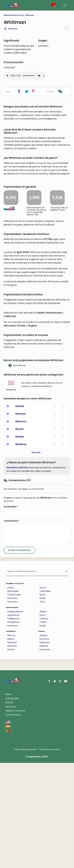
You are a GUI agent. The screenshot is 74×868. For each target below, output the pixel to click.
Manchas (12, 751)
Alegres (43, 717)
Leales (43, 731)
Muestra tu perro (15, 816)
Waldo (20, 542)
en (9, 827)
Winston (21, 526)
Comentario (12, 626)
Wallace (21, 549)
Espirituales (13, 696)
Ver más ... (37, 558)
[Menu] (65, 5)
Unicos (43, 693)
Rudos (43, 703)
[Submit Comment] (19, 655)
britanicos (11, 491)
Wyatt (19, 534)
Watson (21, 519)
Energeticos (13, 727)
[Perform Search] (66, 677)
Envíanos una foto (18, 573)
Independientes (15, 717)
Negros (11, 744)
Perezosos (12, 731)
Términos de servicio (49, 855)
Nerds (42, 700)
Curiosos (44, 724)
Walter (20, 511)
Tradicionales (14, 700)
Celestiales (45, 696)
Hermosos (12, 707)
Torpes (43, 727)
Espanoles (45, 748)
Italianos (44, 751)
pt (9, 836)
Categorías (12, 803)
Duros (42, 720)
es (9, 831)
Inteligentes (13, 724)
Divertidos (12, 703)
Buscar (10, 808)
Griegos (43, 740)
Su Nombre (11, 612)
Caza (42, 707)
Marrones (12, 748)
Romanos (44, 744)
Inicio (8, 799)
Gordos (11, 755)
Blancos (11, 740)
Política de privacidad (25, 855)
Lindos (10, 693)
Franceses (45, 755)
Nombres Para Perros (14, 15)
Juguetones (13, 720)
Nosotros (11, 812)
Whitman (30, 15)
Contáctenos (13, 820)
